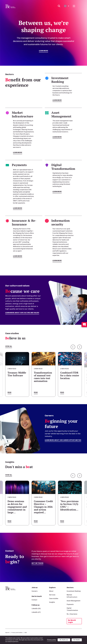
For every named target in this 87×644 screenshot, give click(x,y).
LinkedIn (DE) (36, 609)
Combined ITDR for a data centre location (70, 375)
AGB (26, 633)
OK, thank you (64, 640)
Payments (70, 604)
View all (9, 346)
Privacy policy (52, 640)
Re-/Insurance (72, 614)
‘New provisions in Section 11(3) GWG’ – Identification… (69, 505)
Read (9, 392)
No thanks (77, 640)
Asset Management (74, 601)
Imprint (7, 633)
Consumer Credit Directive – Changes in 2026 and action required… (43, 507)
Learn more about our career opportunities (63, 440)
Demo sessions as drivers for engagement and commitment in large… (17, 507)
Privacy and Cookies (17, 633)
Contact (34, 600)
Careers (35, 591)
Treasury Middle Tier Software (17, 374)
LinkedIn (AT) (36, 612)
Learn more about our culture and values (22, 313)
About (51, 591)
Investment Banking (74, 591)
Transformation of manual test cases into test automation (43, 377)
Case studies (54, 599)
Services (52, 595)
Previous (73, 347)
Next (80, 347)
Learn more (43, 51)
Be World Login (72, 621)
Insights (52, 602)
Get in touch (37, 563)
